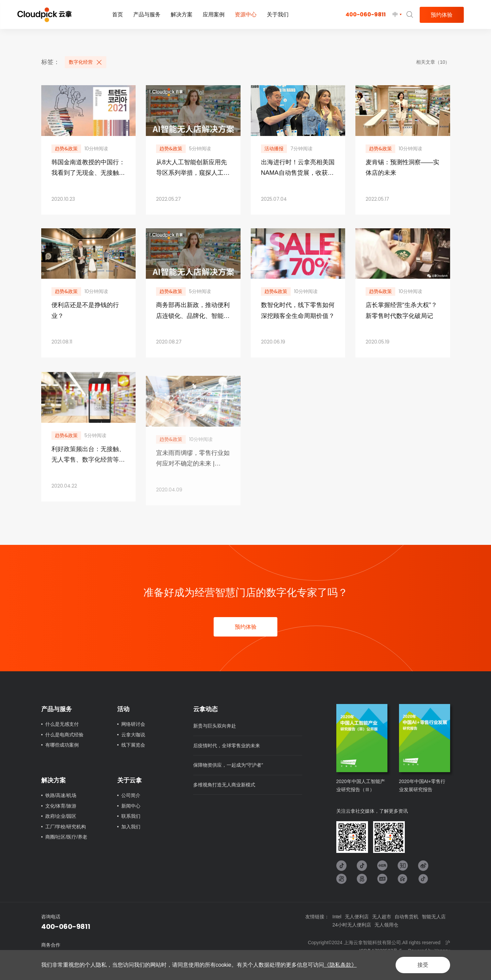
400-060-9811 (366, 14)
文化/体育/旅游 (61, 806)
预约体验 (442, 15)
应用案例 (214, 14)
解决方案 (182, 14)
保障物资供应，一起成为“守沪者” (228, 765)
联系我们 (131, 816)
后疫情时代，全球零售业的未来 (227, 746)
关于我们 (278, 14)
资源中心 (246, 14)
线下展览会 (133, 745)
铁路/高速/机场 (61, 795)
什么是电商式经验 (64, 735)
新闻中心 (131, 806)
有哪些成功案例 (62, 745)
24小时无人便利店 (352, 925)
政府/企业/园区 (61, 816)
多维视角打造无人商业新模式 (224, 785)
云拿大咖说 (133, 735)
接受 (423, 965)
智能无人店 (434, 917)
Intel (337, 917)
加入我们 (131, 827)
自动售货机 (406, 917)
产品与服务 (147, 14)
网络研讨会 (133, 724)
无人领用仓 (386, 925)
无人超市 (382, 917)
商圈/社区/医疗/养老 (66, 837)
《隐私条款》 (340, 965)
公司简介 (131, 795)
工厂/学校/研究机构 (66, 827)
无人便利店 (357, 917)
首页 (118, 14)
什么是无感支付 (62, 724)
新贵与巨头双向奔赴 (215, 726)
